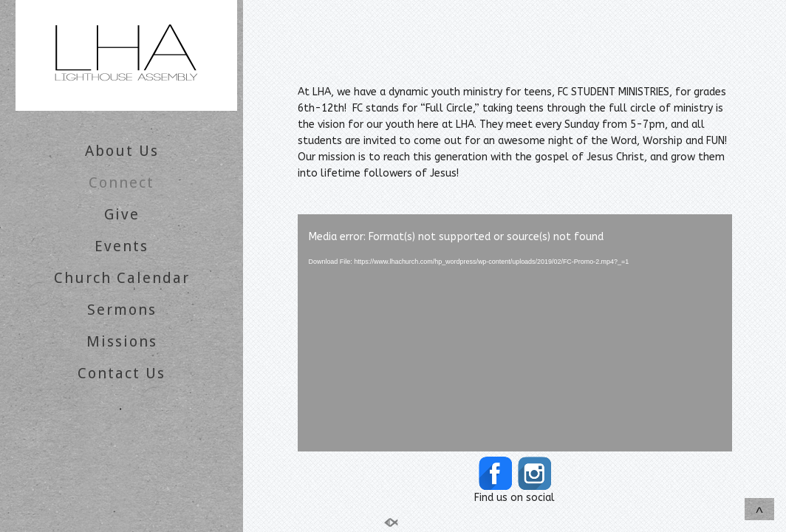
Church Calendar (122, 278)
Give (122, 214)
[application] (515, 333)
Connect (122, 183)
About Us (122, 151)
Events (122, 246)
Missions (122, 341)
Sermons (122, 310)
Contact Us (122, 373)
